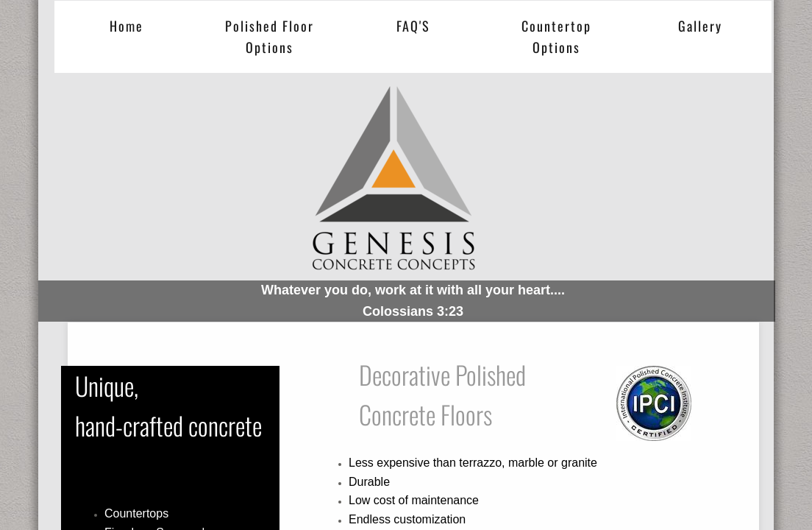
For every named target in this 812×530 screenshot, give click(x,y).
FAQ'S (413, 26)
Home (127, 26)
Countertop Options (556, 36)
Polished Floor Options (270, 36)
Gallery (700, 26)
